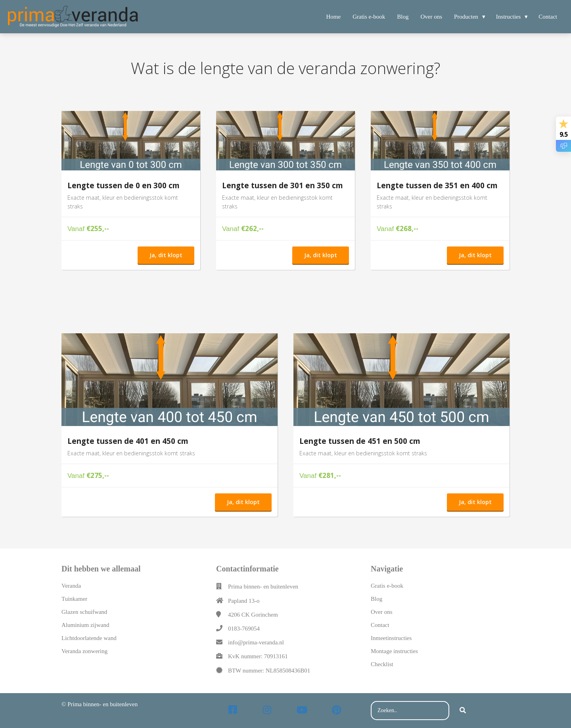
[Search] (463, 711)
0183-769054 (244, 629)
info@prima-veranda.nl (256, 642)
